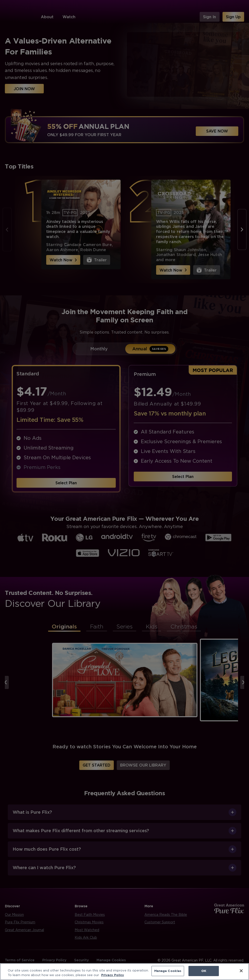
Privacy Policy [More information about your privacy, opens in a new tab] (113, 975)
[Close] (241, 971)
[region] (124, 971)
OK (204, 971)
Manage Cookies (168, 971)
